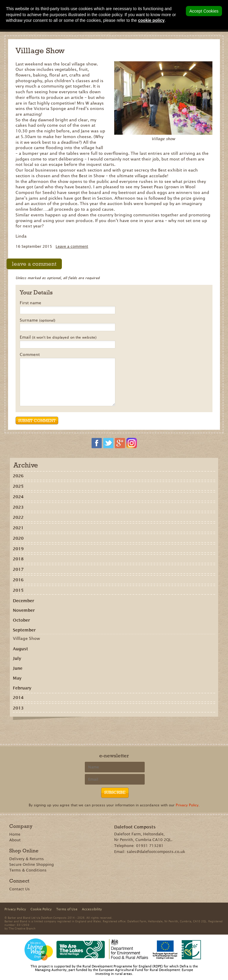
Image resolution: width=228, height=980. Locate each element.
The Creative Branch (22, 928)
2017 (18, 569)
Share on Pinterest (107, 730)
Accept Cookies (204, 11)
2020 (18, 538)
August (20, 649)
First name (30, 303)
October (21, 620)
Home (15, 834)
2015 (18, 590)
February (22, 688)
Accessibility (92, 909)
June (18, 668)
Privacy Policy (187, 805)
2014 (18, 698)
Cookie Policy (41, 909)
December (23, 601)
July (17, 658)
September (24, 630)
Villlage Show (26, 638)
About (15, 840)
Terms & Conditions (28, 870)
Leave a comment (72, 246)
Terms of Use (67, 909)
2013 (18, 708)
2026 (18, 476)
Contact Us (20, 889)
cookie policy (151, 20)
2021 (18, 528)
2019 (18, 549)
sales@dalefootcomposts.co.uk (156, 852)
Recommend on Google (98, 730)
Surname (38, 320)
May (17, 678)
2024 (18, 497)
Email (58, 337)
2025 (18, 486)
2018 (18, 559)
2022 (18, 517)
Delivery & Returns (27, 859)
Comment (30, 355)
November (24, 610)
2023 (18, 507)
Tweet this (115, 730)
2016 (18, 580)
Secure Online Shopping (32, 864)
